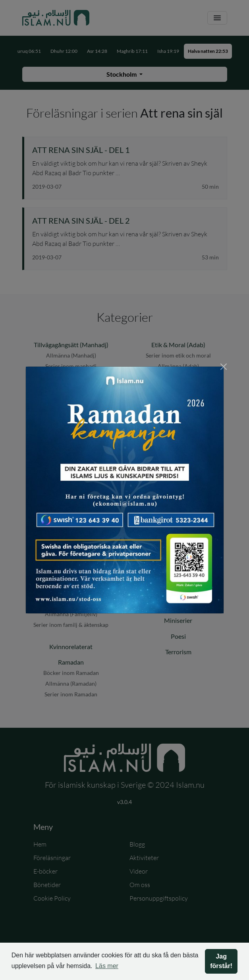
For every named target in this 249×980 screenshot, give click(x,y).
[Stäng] (224, 367)
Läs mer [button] (107, 966)
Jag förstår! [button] (221, 961)
